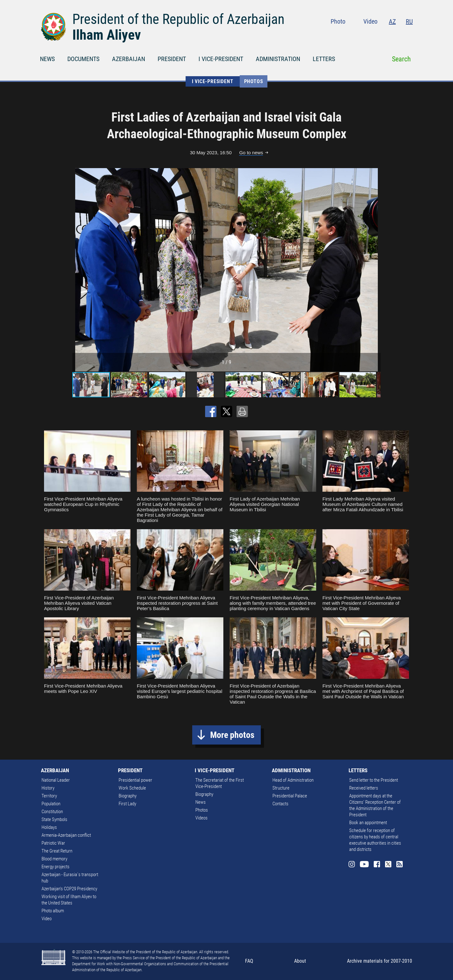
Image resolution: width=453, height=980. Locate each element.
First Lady (127, 804)
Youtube (372, 35)
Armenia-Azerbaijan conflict (66, 835)
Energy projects (56, 867)
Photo (338, 21)
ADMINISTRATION (278, 59)
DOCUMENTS (83, 59)
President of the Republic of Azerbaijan (178, 19)
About (300, 961)
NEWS (47, 59)
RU (409, 21)
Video (370, 21)
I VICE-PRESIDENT (221, 59)
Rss (409, 35)
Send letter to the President (374, 780)
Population (51, 804)
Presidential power (135, 780)
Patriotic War (53, 843)
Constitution (52, 812)
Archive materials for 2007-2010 (380, 961)
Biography (128, 796)
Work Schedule (132, 788)
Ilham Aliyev (107, 35)
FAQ (249, 961)
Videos (201, 818)
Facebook (385, 35)
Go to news (251, 153)
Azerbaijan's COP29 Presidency (69, 889)
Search (401, 59)
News (201, 802)
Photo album (53, 911)
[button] (375, 270)
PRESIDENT (172, 59)
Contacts (280, 804)
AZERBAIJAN (129, 59)
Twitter (397, 35)
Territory (49, 796)
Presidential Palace (290, 796)
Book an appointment (368, 823)
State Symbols (54, 819)
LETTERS (324, 59)
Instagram (358, 35)
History (48, 788)
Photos (254, 81)
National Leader (56, 780)
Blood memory (54, 859)
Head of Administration (293, 780)
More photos (232, 735)
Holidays (49, 827)
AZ (392, 21)
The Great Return (57, 851)
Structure (281, 788)
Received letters (364, 788)
